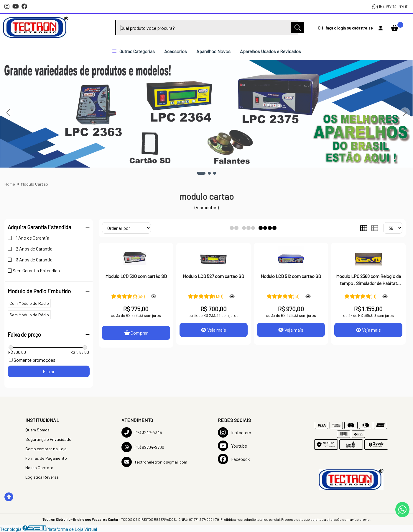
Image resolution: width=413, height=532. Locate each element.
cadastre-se (362, 28)
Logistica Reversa (42, 477)
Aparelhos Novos (213, 51)
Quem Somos (37, 430)
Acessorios (176, 51)
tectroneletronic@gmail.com (154, 462)
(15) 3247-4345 (142, 432)
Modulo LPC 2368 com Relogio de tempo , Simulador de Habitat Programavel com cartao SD (368, 280)
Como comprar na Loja (46, 449)
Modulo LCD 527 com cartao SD (213, 276)
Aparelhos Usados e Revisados (270, 51)
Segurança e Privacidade (48, 439)
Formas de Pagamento (46, 458)
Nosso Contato (39, 468)
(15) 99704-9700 (390, 6)
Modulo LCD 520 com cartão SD (136, 276)
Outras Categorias (134, 51)
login (342, 28)
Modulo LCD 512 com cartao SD (291, 276)
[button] (201, 173)
